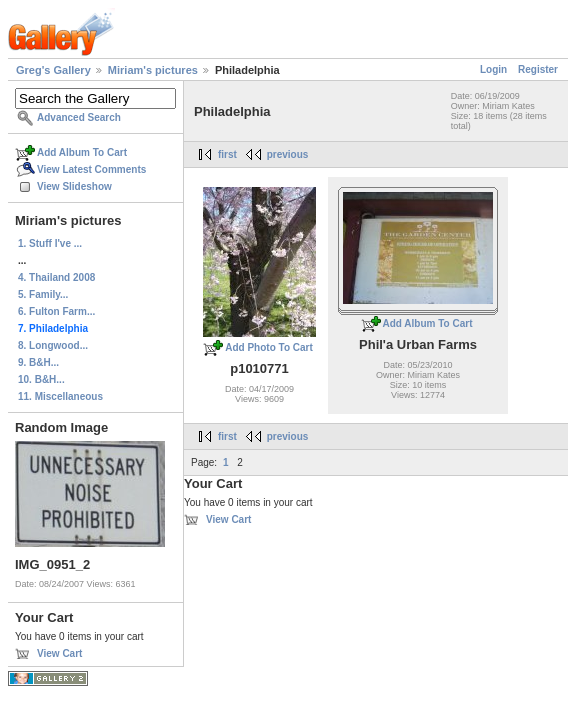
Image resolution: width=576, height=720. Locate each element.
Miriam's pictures (153, 70)
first (227, 154)
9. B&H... (38, 362)
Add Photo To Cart (269, 347)
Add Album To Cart (82, 152)
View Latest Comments (91, 169)
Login (493, 69)
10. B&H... (41, 379)
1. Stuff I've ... (50, 243)
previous (288, 154)
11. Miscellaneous (60, 396)
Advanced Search (79, 117)
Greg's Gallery (53, 70)
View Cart (59, 653)
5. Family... (43, 294)
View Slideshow (74, 186)
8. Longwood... (53, 345)
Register (538, 69)
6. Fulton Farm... (56, 311)
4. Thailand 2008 (56, 277)
